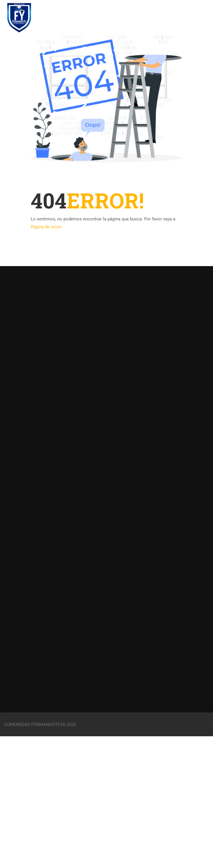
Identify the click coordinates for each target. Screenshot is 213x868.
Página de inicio (46, 227)
